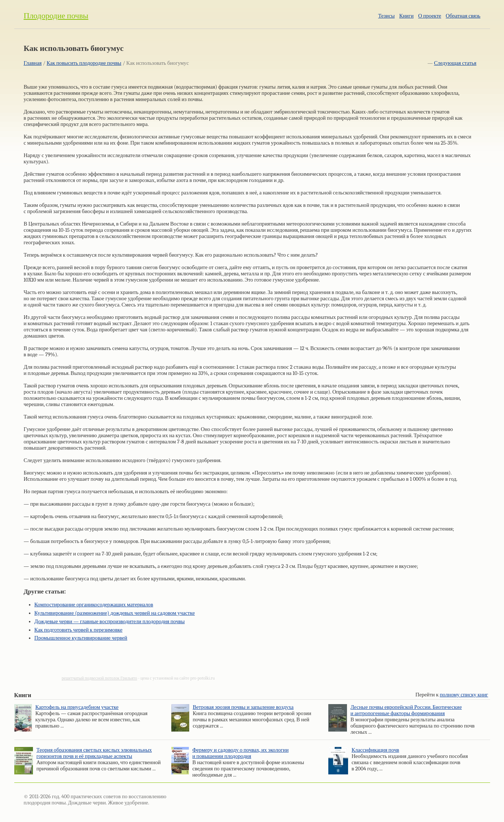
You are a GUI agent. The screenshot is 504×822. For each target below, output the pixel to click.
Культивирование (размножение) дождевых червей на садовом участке (115, 613)
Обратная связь (463, 16)
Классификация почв (376, 750)
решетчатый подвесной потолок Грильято (100, 678)
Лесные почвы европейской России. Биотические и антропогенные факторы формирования (406, 710)
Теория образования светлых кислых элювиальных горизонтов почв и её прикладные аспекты (94, 753)
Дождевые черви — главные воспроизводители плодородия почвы (110, 622)
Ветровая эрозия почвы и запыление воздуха (243, 707)
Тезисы (386, 16)
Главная (33, 63)
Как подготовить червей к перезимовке (79, 630)
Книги (406, 16)
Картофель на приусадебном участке (77, 707)
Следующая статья (455, 63)
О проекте (430, 16)
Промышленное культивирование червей (81, 638)
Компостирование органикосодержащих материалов (94, 605)
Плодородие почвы (56, 16)
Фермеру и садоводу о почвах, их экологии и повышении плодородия (241, 753)
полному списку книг (464, 695)
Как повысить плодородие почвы (84, 63)
